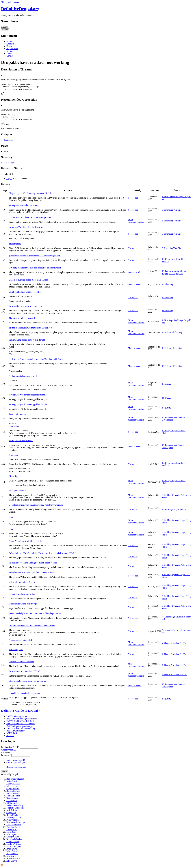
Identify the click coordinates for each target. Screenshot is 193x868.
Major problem (134, 284)
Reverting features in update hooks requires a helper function (35, 268)
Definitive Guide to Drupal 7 (21, 711)
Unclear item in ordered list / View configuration (30, 217)
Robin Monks (12, 815)
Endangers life (134, 272)
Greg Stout (11, 813)
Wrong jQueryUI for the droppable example (28, 404)
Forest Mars (12, 829)
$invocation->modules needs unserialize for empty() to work (35, 256)
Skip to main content (10, 2)
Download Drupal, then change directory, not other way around (36, 505)
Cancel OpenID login (16, 762)
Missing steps (15, 244)
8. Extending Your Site (172, 210)
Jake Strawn (12, 861)
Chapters (10, 44)
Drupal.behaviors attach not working (25, 693)
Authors (10, 51)
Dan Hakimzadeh (14, 825)
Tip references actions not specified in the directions (31, 572)
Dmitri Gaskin (13, 842)
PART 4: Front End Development (21, 724)
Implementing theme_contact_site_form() (27, 340)
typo (11, 517)
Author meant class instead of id (23, 376)
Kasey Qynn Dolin (14, 817)
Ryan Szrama (12, 798)
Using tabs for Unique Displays (23, 582)
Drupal (15, 774)
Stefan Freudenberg (15, 805)
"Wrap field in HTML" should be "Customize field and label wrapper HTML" (42, 553)
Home (9, 41)
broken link (14, 426)
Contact (10, 56)
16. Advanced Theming (172, 332)
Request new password (16, 767)
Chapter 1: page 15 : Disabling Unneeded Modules (31, 193)
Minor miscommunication (136, 221)
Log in (9, 179)
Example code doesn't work (21, 441)
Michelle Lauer (13, 786)
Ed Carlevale (12, 803)
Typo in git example (18, 414)
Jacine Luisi (12, 781)
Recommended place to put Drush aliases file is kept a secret (35, 613)
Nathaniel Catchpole (15, 839)
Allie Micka (12, 810)
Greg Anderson (13, 788)
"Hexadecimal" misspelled (20, 640)
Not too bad (9, 163)
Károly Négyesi (13, 784)
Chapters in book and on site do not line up (27, 681)
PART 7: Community (15, 731)
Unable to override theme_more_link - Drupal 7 (30, 280)
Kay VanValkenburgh (16, 822)
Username (6, 752)
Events (9, 53)
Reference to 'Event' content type (23, 604)
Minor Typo (14, 476)
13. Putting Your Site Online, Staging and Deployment (174, 272)
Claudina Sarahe (13, 827)
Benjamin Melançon (15, 779)
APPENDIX (12, 733)
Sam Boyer (11, 834)
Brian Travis (12, 849)
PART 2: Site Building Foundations (22, 719)
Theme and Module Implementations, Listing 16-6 (31, 328)
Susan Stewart (13, 793)
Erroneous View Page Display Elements (26, 227)
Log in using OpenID (10, 747)
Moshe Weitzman (14, 844)
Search (4, 27)
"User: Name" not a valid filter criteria (25, 541)
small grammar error (18, 490)
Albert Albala (12, 856)
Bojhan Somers (13, 791)
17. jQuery (9, 140)
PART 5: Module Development (20, 726)
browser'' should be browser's (22, 662)
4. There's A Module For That (175, 643)
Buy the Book (12, 49)
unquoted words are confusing (22, 594)
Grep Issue (14, 455)
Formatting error (16, 650)
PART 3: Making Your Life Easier (21, 721)
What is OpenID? (9, 750)
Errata (9, 46)
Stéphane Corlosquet (15, 808)
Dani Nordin (12, 801)
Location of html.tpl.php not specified (25, 292)
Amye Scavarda (13, 858)
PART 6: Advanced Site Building (21, 728)
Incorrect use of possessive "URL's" (24, 671)
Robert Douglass (14, 846)
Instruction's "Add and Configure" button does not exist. (33, 563)
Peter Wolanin (12, 820)
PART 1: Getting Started (17, 716)
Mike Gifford (12, 851)
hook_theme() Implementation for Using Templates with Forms (36, 359)
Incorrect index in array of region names (26, 306)
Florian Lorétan (13, 796)
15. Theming (167, 284)
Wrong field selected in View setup (24, 205)
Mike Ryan (11, 832)
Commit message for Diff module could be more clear (32, 625)
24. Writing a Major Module (174, 509)
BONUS (10, 736)
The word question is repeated (22, 318)
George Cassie (13, 837)
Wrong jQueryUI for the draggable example (28, 395)
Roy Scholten (12, 854)
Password (6, 755)
